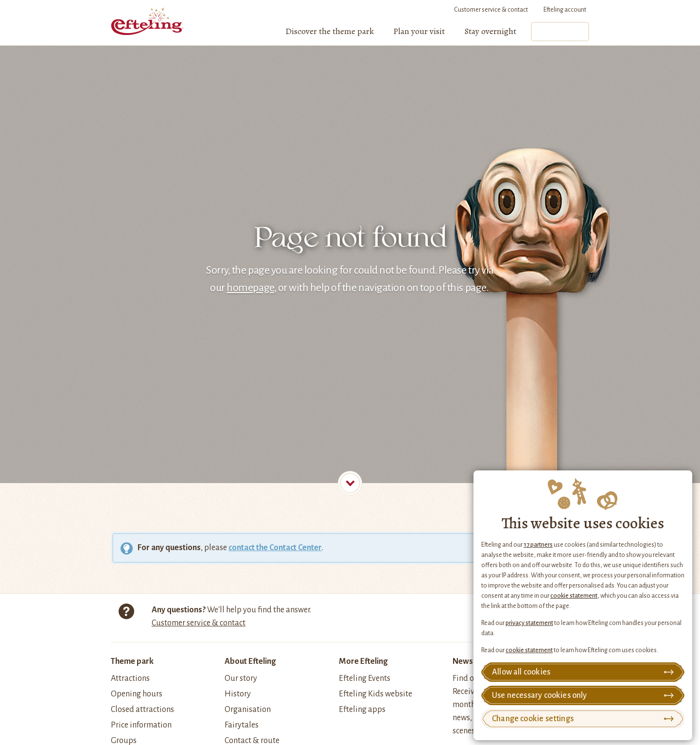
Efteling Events (365, 678)
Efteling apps (362, 710)
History (238, 694)
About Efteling (250, 661)
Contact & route (252, 741)
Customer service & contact (491, 10)
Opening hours (137, 694)
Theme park (132, 661)
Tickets (560, 32)
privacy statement (529, 623)
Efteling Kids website (376, 694)
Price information (141, 725)
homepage (250, 288)
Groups (124, 741)
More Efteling (363, 661)
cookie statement (574, 596)
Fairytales (242, 725)
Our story (241, 678)
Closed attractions (142, 710)
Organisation (248, 710)
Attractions (130, 678)
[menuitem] (330, 32)
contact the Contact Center (275, 548)
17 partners (538, 545)
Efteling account (565, 10)
